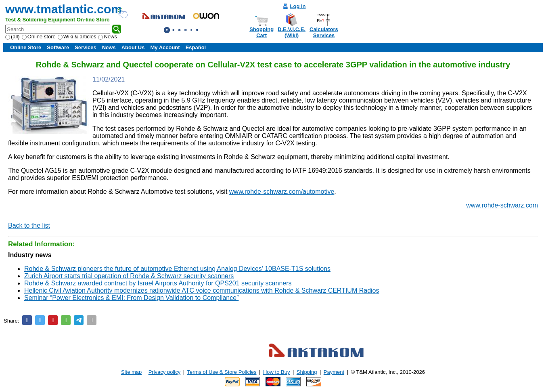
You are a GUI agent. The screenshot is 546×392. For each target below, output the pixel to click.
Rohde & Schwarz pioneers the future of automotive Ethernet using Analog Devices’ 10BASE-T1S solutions (177, 269)
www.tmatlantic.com (64, 9)
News (108, 37)
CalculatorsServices (324, 32)
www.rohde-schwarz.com (502, 205)
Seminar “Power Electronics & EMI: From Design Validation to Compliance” (131, 298)
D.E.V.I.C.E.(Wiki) (292, 32)
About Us (133, 47)
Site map (131, 372)
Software (58, 47)
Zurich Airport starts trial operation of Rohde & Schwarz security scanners (129, 276)
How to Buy (276, 372)
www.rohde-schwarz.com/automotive (282, 192)
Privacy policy (164, 372)
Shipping (307, 372)
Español (196, 47)
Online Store (26, 47)
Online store (39, 37)
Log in (298, 6)
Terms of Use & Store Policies (222, 372)
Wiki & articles (77, 37)
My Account (165, 47)
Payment (334, 372)
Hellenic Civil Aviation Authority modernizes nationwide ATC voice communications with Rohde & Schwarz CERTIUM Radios (202, 290)
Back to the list (29, 225)
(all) (13, 37)
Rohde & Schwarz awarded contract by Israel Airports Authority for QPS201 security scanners (158, 283)
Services (86, 47)
